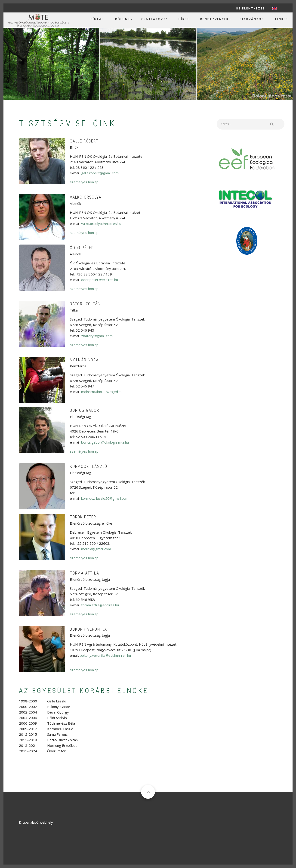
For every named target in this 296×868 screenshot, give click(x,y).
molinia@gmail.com (96, 549)
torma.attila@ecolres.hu (100, 605)
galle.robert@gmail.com (100, 173)
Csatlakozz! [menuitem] (154, 19)
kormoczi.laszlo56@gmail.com (105, 498)
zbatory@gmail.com (97, 336)
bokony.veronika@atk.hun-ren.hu (105, 655)
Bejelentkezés (251, 9)
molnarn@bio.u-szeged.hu (102, 392)
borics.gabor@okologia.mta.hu (105, 442)
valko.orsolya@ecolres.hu (101, 224)
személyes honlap (84, 182)
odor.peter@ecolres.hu (100, 280)
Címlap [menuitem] (97, 19)
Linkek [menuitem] (282, 19)
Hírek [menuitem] (184, 19)
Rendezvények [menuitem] (214, 19)
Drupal (24, 822)
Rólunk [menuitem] (123, 19)
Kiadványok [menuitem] (252, 19)
